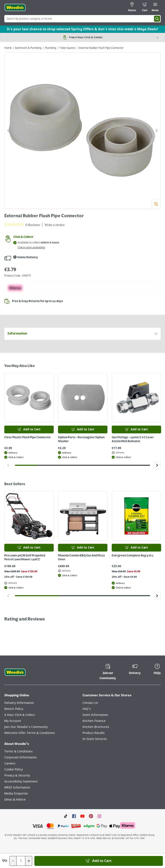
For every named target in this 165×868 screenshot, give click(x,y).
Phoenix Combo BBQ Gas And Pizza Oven (81, 558)
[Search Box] (82, 19)
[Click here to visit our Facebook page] (74, 816)
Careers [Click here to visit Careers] (10, 763)
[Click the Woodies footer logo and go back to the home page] (15, 672)
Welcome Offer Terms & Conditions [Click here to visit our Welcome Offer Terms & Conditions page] (30, 733)
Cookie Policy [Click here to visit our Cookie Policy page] (14, 769)
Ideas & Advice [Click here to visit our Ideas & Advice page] (15, 800)
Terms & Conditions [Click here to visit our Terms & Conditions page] (18, 751)
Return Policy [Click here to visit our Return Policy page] (14, 709)
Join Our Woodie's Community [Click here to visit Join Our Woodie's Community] (26, 727)
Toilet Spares (67, 48)
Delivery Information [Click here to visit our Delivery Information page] (19, 703)
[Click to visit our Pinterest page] (91, 816)
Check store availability (31, 248)
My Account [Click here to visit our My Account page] (13, 721)
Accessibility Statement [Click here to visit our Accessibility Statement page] (21, 782)
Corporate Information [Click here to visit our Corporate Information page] (21, 757)
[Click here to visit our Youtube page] (82, 816)
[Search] (157, 19)
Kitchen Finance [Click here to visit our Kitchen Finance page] (94, 721)
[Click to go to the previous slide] (8, 131)
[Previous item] (8, 37)
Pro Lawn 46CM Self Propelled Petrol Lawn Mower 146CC (25, 558)
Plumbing (50, 48)
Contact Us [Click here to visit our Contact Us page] (90, 703)
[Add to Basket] (99, 861)
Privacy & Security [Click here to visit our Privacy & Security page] (17, 776)
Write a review (55, 225)
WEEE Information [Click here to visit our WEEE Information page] (17, 788)
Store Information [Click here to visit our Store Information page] (95, 715)
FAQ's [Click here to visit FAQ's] (87, 709)
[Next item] (157, 37)
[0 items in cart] (145, 8)
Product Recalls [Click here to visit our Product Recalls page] (94, 733)
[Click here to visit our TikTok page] (66, 816)
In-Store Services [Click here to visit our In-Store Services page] (95, 739)
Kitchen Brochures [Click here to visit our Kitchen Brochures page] (96, 727)
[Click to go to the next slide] (157, 131)
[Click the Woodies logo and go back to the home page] (15, 8)
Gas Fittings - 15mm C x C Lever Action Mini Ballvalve (133, 439)
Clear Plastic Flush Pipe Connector (28, 437)
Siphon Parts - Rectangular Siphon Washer (81, 439)
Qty (5, 860)
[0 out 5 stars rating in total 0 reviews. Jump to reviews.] (22, 225)
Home (8, 48)
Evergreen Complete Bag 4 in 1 (133, 556)
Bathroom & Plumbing (28, 48)
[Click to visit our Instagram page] (99, 816)
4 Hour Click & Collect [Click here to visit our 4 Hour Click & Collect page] (20, 715)
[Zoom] (156, 204)
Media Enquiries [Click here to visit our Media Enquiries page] (16, 794)
